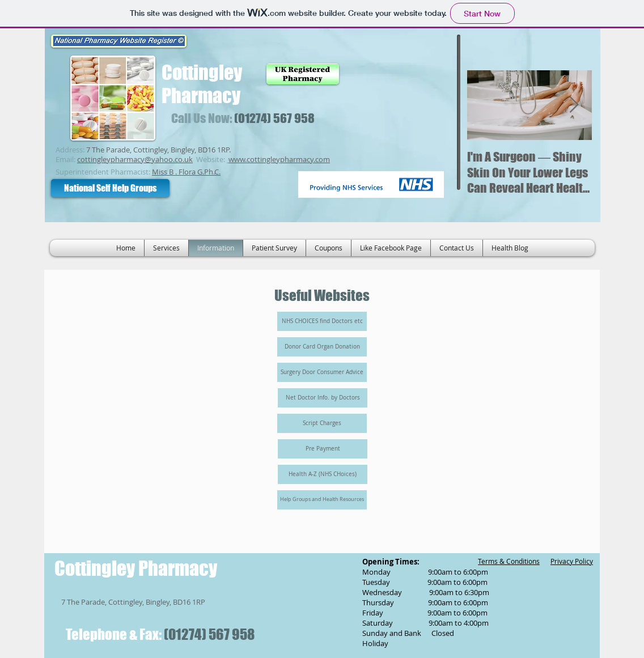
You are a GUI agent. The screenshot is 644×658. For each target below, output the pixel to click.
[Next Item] (574, 105)
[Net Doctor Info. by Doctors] (323, 398)
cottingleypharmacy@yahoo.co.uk (135, 159)
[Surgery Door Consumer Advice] (322, 372)
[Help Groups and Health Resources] (322, 500)
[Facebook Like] (404, 151)
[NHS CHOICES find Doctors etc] (322, 321)
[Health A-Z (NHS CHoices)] (323, 474)
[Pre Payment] (323, 449)
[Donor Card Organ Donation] (322, 347)
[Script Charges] (322, 423)
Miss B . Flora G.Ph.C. (186, 172)
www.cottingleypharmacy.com (279, 159)
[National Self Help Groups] (110, 188)
